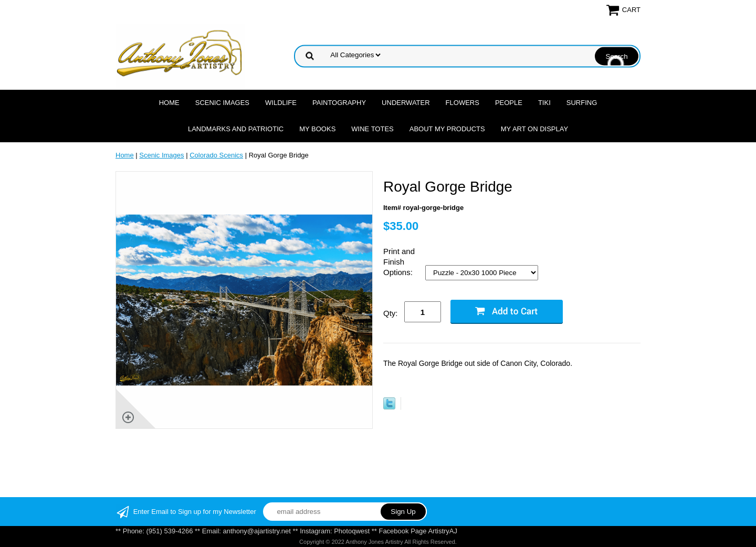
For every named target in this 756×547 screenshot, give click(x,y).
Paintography (339, 103)
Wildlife (281, 103)
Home (169, 103)
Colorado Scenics (216, 155)
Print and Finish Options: (399, 262)
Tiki (544, 103)
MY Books (317, 129)
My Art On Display (534, 129)
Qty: (391, 313)
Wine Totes (372, 129)
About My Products (447, 129)
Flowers (463, 103)
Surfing (582, 103)
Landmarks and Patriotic (236, 129)
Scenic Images (222, 103)
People (509, 103)
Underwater (406, 103)
